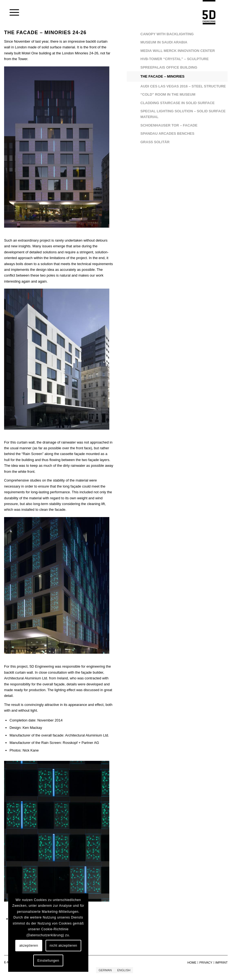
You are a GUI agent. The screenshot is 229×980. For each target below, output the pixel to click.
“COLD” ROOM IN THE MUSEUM (168, 94)
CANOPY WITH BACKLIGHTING (167, 34)
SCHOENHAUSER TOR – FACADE (169, 125)
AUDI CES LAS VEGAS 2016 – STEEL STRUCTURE (183, 86)
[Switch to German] (105, 970)
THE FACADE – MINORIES (162, 76)
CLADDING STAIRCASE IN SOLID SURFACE (177, 103)
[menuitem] (12, 12)
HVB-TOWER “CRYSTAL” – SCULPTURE (174, 59)
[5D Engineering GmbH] (209, 12)
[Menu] (12, 12)
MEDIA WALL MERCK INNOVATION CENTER (178, 51)
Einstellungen (48, 961)
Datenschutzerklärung (45, 935)
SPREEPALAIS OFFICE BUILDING (169, 67)
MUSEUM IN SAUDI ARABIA (164, 42)
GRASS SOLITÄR (155, 142)
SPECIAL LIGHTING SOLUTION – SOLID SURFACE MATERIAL (183, 114)
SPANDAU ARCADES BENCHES (167, 133)
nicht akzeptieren (63, 946)
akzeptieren (29, 946)
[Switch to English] (124, 970)
